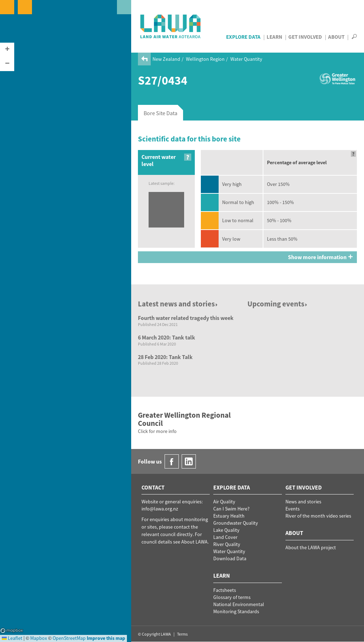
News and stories (303, 502)
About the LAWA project (311, 547)
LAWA (171, 26)
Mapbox (12, 631)
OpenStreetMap (69, 638)
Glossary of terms (232, 597)
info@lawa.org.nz (160, 509)
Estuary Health (229, 516)
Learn (274, 37)
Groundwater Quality (236, 523)
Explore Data (243, 37)
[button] (7, 50)
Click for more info (157, 431)
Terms (182, 634)
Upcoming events (278, 304)
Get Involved (305, 37)
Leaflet (12, 638)
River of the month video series (318, 516)
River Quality (227, 544)
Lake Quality (226, 530)
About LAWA (194, 542)
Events (293, 509)
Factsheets (225, 590)
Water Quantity (246, 59)
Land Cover (225, 537)
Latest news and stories (178, 304)
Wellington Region (205, 59)
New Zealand (166, 59)
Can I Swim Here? (231, 509)
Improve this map (106, 638)
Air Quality (224, 502)
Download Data (230, 558)
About (336, 37)
